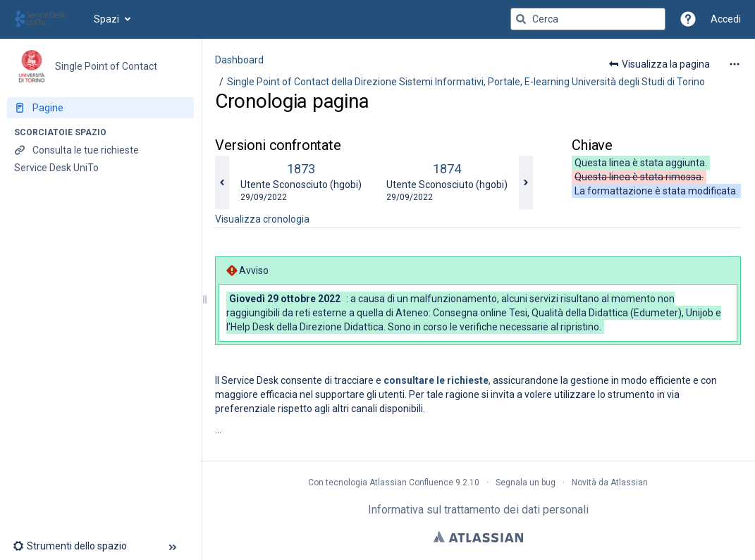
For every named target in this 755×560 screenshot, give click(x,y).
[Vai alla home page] (47, 19)
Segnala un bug (526, 483)
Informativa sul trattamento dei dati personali (478, 510)
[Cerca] (521, 19)
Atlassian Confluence (411, 483)
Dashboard (239, 60)
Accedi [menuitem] (726, 19)
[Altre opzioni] (735, 64)
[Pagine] (100, 108)
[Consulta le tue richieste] (100, 150)
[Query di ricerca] (588, 19)
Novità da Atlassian (610, 483)
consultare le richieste (436, 380)
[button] (688, 19)
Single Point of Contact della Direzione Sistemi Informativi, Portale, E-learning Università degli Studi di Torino (466, 82)
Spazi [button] (106, 19)
